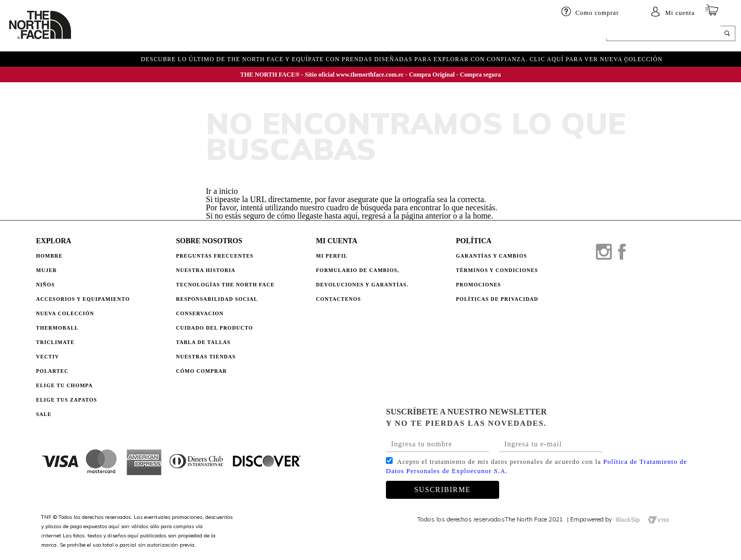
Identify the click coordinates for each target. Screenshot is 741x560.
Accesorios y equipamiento (236, 34)
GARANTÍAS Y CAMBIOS (491, 256)
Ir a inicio (222, 191)
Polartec (52, 371)
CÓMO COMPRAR (201, 371)
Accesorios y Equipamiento (83, 299)
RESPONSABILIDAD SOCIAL (217, 299)
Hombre (49, 256)
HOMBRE (102, 34)
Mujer (136, 34)
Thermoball (57, 328)
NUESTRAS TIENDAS (206, 357)
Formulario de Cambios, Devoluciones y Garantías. (362, 277)
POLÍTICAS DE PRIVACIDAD (497, 299)
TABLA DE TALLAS (203, 342)
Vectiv (48, 357)
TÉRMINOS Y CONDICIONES (497, 270)
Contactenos (339, 299)
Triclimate (55, 342)
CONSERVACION (200, 313)
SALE (442, 34)
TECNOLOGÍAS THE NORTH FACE (225, 285)
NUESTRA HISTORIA (206, 270)
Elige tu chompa (64, 385)
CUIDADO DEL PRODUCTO (215, 328)
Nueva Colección (65, 313)
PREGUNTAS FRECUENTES (215, 256)
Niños (167, 34)
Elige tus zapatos (67, 400)
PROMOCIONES (479, 285)
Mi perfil (332, 256)
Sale (44, 414)
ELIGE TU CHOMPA (394, 34)
